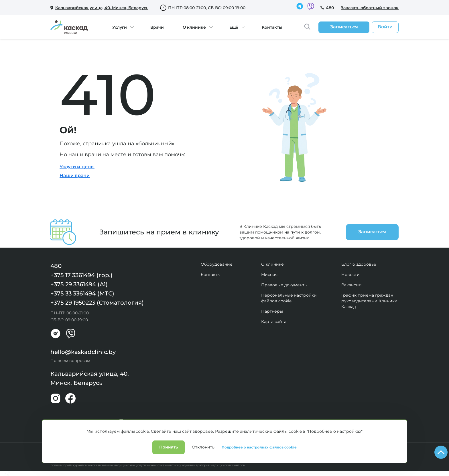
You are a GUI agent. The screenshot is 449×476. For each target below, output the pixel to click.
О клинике (194, 27)
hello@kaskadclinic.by (83, 352)
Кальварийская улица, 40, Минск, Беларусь (90, 378)
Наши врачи (75, 176)
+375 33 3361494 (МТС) (82, 293)
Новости (350, 275)
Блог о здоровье (359, 264)
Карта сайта (274, 322)
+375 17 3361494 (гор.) (81, 275)
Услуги (120, 27)
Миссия (269, 275)
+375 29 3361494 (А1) (79, 284)
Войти (385, 27)
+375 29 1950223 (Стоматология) (97, 303)
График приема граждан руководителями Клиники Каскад (369, 301)
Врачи (157, 27)
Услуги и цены (77, 167)
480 (330, 8)
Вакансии (351, 285)
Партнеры (272, 311)
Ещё (234, 27)
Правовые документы (284, 285)
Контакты (272, 27)
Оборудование (217, 264)
